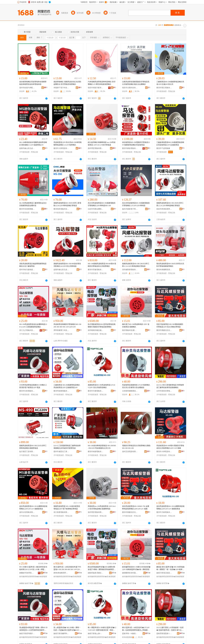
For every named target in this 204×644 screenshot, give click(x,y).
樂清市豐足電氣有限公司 (164, 88)
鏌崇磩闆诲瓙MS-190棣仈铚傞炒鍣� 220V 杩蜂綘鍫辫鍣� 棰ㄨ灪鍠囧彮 (136, 568)
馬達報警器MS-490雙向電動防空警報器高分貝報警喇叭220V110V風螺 (170, 447)
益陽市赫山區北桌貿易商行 (27, 148)
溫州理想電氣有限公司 (96, 148)
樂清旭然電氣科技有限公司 (61, 209)
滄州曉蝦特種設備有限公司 (96, 330)
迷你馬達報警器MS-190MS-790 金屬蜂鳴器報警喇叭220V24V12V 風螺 (136, 508)
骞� (45, 573)
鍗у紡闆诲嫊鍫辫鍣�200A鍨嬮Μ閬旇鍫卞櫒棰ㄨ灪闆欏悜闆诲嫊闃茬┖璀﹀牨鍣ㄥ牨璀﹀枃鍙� (102, 568)
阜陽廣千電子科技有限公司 (61, 88)
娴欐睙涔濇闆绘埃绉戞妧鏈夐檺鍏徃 (27, 573)
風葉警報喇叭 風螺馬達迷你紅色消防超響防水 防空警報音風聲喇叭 (67, 83)
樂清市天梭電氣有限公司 (96, 391)
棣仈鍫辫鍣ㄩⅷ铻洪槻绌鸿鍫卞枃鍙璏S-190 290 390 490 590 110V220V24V (68, 568)
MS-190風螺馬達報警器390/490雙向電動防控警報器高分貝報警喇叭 (102, 265)
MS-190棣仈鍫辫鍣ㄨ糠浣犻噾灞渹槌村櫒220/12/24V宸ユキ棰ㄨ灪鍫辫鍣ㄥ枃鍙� (33, 568)
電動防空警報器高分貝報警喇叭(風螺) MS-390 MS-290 (136, 447)
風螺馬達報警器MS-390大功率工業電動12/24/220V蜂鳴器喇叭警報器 (67, 204)
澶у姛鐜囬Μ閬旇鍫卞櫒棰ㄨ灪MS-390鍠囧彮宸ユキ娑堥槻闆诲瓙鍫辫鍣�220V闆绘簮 (33, 629)
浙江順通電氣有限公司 (61, 512)
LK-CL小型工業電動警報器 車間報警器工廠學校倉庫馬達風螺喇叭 (170, 386)
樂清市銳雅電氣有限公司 (61, 391)
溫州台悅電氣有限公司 (27, 512)
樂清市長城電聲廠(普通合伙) (27, 209)
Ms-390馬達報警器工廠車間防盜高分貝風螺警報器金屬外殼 (33, 204)
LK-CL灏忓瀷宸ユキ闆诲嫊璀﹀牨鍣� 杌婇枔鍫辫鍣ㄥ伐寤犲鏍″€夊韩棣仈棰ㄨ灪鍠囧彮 (170, 629)
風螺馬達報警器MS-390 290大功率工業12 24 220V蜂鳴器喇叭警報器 (170, 204)
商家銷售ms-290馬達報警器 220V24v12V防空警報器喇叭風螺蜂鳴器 (102, 508)
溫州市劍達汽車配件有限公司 (27, 88)
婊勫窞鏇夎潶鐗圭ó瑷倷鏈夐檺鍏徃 (96, 573)
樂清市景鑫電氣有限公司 (96, 270)
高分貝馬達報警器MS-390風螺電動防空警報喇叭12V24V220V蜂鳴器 (136, 204)
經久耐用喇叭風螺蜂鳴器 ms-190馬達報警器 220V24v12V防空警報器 (102, 144)
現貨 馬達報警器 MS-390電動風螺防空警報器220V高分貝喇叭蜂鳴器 (170, 326)
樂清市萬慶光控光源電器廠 (164, 330)
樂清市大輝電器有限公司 (61, 148)
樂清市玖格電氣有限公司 (27, 391)
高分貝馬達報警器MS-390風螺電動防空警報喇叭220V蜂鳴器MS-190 (102, 204)
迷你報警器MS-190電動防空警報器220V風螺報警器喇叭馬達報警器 (136, 144)
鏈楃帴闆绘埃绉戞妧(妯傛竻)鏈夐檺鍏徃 (130, 573)
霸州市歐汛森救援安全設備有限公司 (27, 270)
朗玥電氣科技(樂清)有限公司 (130, 330)
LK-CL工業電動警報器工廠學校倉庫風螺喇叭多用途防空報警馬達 (67, 447)
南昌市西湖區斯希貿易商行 (164, 209)
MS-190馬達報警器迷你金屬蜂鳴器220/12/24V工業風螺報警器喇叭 (33, 326)
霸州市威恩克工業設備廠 (61, 452)
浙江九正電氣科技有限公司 (27, 330)
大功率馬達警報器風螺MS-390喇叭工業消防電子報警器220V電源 (33, 386)
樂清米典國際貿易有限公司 (164, 270)
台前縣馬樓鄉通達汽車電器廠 (130, 391)
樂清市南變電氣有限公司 (96, 452)
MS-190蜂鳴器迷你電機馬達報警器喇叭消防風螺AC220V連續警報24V (33, 144)
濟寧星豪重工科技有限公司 (61, 330)
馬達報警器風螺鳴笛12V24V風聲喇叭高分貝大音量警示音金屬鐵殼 (136, 386)
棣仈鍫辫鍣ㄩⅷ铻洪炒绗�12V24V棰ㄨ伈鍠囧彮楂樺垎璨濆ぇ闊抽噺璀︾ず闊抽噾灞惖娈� (136, 629)
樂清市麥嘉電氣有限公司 (130, 148)
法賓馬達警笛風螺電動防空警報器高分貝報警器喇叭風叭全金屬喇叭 (136, 83)
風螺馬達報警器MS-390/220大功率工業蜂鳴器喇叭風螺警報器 (33, 447)
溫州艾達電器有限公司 (130, 452)
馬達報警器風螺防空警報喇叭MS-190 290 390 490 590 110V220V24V (67, 326)
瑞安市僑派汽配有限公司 (96, 88)
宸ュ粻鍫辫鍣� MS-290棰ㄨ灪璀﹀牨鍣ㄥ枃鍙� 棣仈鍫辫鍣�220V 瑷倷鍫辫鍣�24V (68, 629)
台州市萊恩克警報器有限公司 (164, 391)
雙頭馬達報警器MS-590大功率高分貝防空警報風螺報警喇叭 (170, 265)
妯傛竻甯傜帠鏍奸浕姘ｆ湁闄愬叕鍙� (27, 633)
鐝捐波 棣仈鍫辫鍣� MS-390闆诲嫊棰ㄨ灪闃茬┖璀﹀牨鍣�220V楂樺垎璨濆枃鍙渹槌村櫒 (170, 568)
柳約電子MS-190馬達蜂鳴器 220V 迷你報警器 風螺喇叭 (136, 326)
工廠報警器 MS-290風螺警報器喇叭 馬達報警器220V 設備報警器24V (67, 386)
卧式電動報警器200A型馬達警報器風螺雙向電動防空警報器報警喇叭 (102, 326)
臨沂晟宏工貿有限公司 (27, 452)
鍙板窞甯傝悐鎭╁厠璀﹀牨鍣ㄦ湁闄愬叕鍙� (164, 633)
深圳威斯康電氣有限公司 (130, 270)
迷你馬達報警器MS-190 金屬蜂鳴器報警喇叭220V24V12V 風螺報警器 (33, 508)
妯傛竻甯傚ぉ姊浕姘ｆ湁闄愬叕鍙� (96, 633)
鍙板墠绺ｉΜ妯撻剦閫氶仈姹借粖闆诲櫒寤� (130, 633)
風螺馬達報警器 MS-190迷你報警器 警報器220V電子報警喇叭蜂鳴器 (67, 508)
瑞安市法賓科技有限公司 (130, 88)
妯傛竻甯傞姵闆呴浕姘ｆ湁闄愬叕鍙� (61, 633)
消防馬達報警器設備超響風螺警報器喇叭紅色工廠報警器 (33, 265)
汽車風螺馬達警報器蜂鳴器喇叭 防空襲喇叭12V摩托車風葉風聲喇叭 (102, 83)
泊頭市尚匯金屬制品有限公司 (96, 209)
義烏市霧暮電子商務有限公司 (130, 209)
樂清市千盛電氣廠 (163, 148)
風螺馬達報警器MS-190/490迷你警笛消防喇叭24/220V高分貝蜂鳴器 (67, 265)
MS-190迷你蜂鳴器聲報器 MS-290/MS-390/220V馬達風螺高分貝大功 (102, 447)
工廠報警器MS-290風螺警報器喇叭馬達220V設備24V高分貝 (170, 83)
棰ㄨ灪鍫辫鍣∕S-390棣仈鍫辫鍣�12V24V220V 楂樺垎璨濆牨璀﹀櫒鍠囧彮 (102, 629)
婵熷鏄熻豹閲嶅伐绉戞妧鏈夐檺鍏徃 (61, 573)
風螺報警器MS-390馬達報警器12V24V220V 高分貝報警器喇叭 (101, 386)
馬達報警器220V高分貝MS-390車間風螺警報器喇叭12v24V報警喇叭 (68, 144)
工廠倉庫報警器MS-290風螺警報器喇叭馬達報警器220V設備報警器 (170, 144)
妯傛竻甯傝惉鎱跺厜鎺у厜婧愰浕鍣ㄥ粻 (164, 573)
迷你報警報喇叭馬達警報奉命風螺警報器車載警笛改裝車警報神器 (33, 83)
